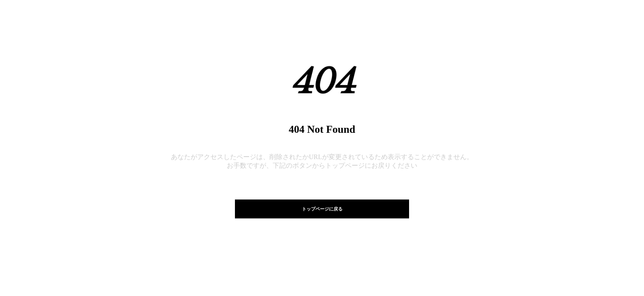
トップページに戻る (322, 209)
